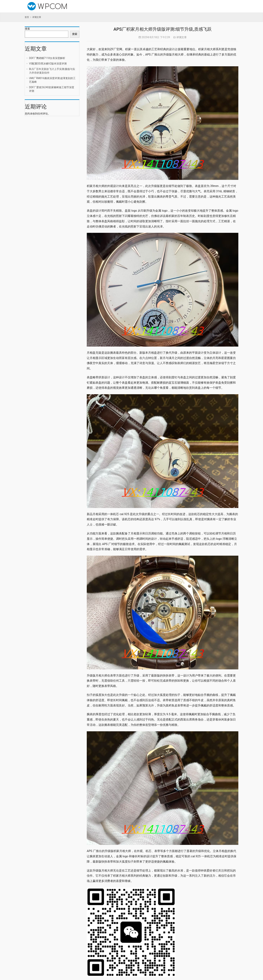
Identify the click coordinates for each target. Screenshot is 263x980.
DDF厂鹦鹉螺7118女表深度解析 (47, 58)
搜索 (27, 29)
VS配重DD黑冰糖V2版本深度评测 (48, 64)
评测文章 (182, 37)
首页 (27, 17)
